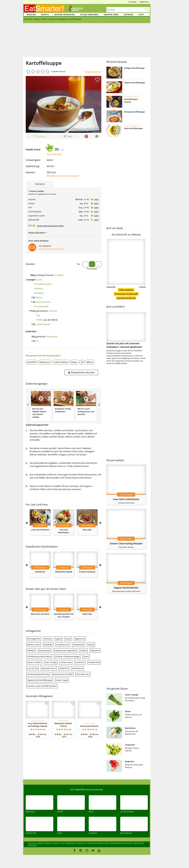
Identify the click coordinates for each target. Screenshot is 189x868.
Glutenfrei (64, 668)
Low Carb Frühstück (40, 530)
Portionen (92, 269)
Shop (141, 15)
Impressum (70, 843)
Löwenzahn (130, 745)
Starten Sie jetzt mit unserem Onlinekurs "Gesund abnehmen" (126, 330)
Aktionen (129, 15)
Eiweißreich (40, 572)
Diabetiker (48, 645)
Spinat (128, 711)
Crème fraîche (43, 324)
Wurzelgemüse (34, 639)
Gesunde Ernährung (65, 15)
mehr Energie (51, 662)
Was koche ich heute (40, 614)
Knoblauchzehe (44, 284)
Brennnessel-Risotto (90, 726)
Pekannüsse (52, 337)
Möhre (40, 289)
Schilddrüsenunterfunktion (39, 656)
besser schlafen (34, 662)
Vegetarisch (80, 639)
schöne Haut (66, 662)
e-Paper (142, 287)
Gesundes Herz (83, 674)
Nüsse (68, 639)
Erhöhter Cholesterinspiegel (67, 656)
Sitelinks (48, 843)
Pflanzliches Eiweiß (64, 572)
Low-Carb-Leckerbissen (126, 499)
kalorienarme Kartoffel (63, 674)
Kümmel (53, 311)
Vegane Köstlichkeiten (126, 588)
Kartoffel (31, 362)
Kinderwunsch (63, 645)
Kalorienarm (77, 668)
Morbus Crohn (34, 645)
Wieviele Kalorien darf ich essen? (63, 176)
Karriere (40, 843)
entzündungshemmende (38, 674)
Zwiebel (40, 293)
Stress (86, 656)
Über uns (31, 843)
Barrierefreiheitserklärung (121, 843)
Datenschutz (81, 843)
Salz (38, 315)
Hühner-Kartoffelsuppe (135, 83)
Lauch (39, 280)
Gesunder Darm (49, 668)
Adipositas (95, 651)
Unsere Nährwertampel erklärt (50, 226)
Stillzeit (91, 645)
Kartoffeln (59, 275)
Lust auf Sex (33, 668)
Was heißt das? (54, 154)
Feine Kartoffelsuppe (133, 128)
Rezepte (45, 15)
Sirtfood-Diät (94, 662)
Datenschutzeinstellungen (98, 843)
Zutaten (30, 264)
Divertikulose (45, 651)
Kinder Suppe (62, 680)
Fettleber (31, 651)
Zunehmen (80, 662)
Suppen (58, 639)
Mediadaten (138, 843)
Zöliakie (83, 651)
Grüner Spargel (132, 695)
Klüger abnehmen (89, 15)
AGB (63, 843)
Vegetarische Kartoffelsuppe (40, 680)
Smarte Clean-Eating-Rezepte (126, 543)
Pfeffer (40, 320)
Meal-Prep (87, 614)
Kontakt (56, 843)
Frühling (31, 15)
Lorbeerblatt (42, 306)
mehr (96, 199)
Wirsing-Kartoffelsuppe (135, 112)
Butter (39, 297)
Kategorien (32, 845)
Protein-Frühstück (87, 572)
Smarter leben (111, 15)
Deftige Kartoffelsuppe (134, 68)
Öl (37, 341)
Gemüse (48, 639)
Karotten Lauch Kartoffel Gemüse (42, 686)
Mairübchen (130, 728)
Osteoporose (78, 645)
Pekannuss (45, 362)
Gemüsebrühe (43, 302)
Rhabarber (130, 761)
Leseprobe (111, 287)
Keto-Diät (87, 530)
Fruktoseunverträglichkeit (65, 651)
